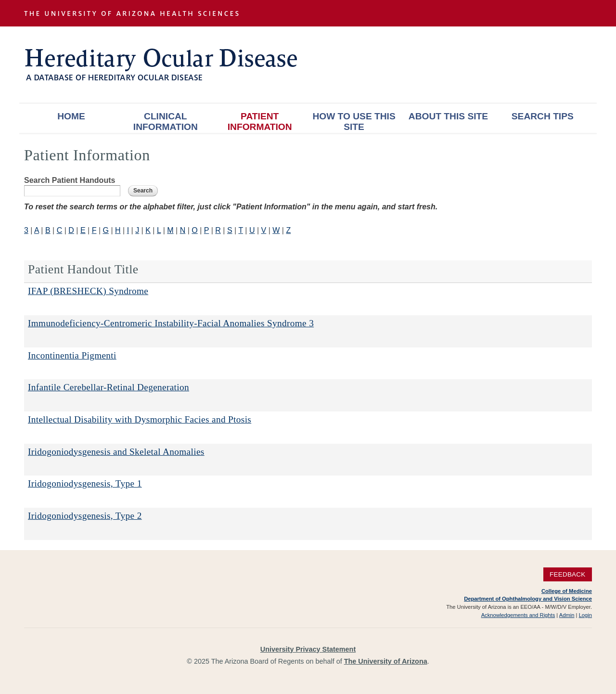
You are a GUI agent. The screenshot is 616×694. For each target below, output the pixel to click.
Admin (567, 615)
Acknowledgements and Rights (518, 615)
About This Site (448, 116)
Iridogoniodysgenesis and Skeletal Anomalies (116, 452)
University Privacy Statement (308, 649)
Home (71, 116)
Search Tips (543, 116)
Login (585, 615)
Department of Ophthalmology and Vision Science (528, 599)
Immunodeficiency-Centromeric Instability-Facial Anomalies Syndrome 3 (171, 323)
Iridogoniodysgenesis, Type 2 (85, 516)
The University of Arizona (386, 661)
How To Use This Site (354, 122)
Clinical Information (166, 122)
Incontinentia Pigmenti (72, 355)
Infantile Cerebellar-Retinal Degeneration (109, 387)
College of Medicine (567, 591)
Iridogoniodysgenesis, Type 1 (85, 483)
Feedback (568, 574)
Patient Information (260, 122)
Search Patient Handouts (70, 180)
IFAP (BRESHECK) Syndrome (88, 291)
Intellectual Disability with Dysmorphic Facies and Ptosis (140, 419)
